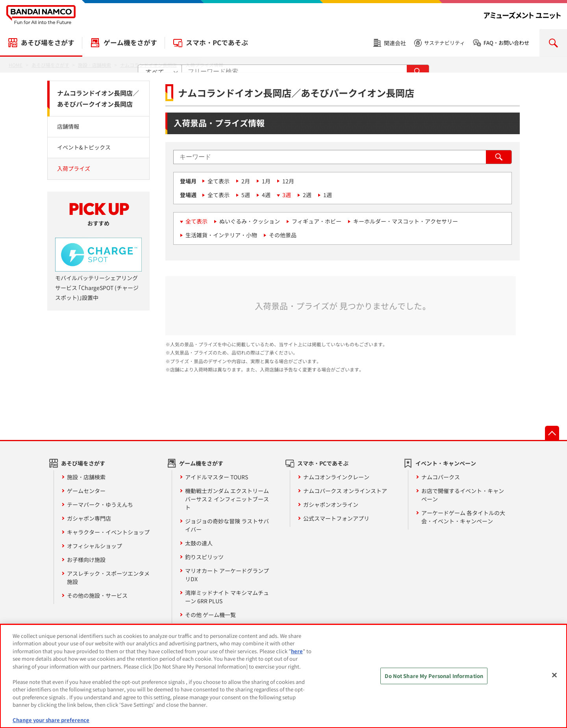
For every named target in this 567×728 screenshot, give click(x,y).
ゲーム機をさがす (130, 42)
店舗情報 (68, 126)
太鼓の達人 (199, 543)
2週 (307, 195)
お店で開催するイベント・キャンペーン (463, 495)
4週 (266, 195)
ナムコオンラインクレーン (336, 477)
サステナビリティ (445, 43)
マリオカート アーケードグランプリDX (227, 575)
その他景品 (283, 235)
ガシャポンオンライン (331, 504)
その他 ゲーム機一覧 (210, 615)
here (297, 655)
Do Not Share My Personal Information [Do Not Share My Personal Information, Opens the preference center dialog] (434, 680)
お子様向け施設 (86, 560)
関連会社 (395, 43)
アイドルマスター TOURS (217, 477)
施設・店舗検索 (86, 477)
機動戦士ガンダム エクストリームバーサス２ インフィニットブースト (227, 499)
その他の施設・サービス (97, 595)
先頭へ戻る (552, 433)
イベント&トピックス (84, 147)
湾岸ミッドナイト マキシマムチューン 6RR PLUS (227, 597)
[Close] (554, 679)
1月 (266, 181)
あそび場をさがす (48, 42)
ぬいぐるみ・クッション (250, 221)
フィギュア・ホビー (317, 221)
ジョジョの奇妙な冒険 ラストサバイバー (227, 525)
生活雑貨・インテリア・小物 (221, 235)
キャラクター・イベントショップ (108, 532)
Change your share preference (51, 724)
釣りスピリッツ (204, 557)
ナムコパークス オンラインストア (345, 491)
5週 (246, 195)
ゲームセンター (86, 491)
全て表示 (219, 181)
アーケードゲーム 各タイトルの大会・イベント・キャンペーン (463, 517)
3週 (287, 195)
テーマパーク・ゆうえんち (100, 504)
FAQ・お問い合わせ (506, 43)
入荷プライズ (74, 168)
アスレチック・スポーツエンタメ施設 (108, 577)
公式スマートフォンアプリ (336, 518)
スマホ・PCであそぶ (217, 42)
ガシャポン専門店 (89, 518)
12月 (288, 181)
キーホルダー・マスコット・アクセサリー (406, 221)
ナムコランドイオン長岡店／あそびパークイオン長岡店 (98, 99)
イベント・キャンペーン (446, 463)
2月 (246, 181)
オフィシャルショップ (94, 546)
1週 (328, 195)
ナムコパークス (441, 477)
